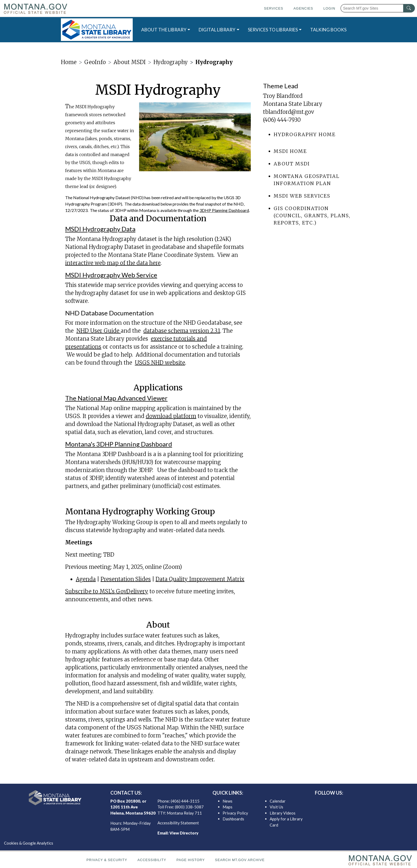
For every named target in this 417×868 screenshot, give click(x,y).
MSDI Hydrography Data (100, 229)
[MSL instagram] (366, 802)
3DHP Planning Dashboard (224, 210)
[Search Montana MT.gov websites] (378, 8)
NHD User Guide (99, 331)
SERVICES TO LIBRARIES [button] (273, 30)
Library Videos (283, 813)
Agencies (303, 8)
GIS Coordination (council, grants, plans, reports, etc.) (312, 216)
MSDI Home (290, 151)
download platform (171, 416)
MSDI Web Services (302, 196)
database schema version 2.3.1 (182, 331)
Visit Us (276, 807)
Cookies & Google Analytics (29, 843)
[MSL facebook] (349, 802)
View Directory (184, 833)
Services (274, 8)
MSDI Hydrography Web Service (111, 275)
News (228, 801)
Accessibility (152, 860)
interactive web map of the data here (113, 263)
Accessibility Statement (178, 823)
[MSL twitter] (358, 802)
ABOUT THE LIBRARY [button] (164, 30)
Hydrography (171, 62)
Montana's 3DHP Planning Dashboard (119, 444)
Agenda (86, 579)
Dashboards (233, 819)
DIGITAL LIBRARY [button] (217, 30)
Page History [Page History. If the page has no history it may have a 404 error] (191, 860)
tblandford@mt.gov (289, 112)
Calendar (278, 801)
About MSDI (292, 164)
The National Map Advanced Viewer (116, 398)
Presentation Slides (126, 579)
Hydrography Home (305, 134)
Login (329, 8)
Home (69, 62)
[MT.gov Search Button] (409, 8)
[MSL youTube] (375, 802)
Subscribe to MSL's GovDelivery (107, 591)
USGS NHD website (160, 363)
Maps (228, 807)
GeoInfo (95, 62)
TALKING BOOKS (328, 30)
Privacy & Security (107, 860)
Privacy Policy (235, 813)
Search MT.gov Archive (240, 860)
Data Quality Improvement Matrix (200, 579)
